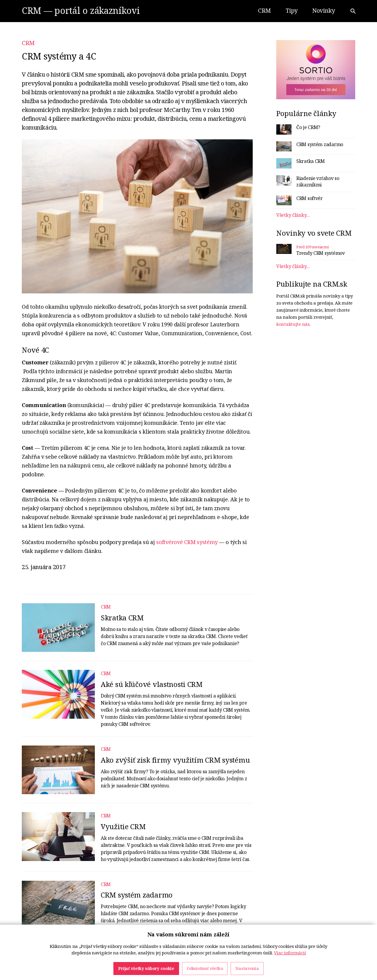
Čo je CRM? (308, 127)
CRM (28, 43)
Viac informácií (290, 971)
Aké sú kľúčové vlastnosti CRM (152, 684)
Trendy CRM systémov (321, 253)
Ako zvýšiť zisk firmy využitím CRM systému (175, 760)
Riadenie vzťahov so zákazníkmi (318, 181)
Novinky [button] (324, 10)
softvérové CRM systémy (187, 542)
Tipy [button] (292, 10)
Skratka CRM (122, 618)
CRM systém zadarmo (137, 895)
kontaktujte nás (293, 324)
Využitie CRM (123, 826)
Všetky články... (293, 215)
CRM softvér (310, 198)
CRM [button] (264, 10)
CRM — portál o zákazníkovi (81, 10)
